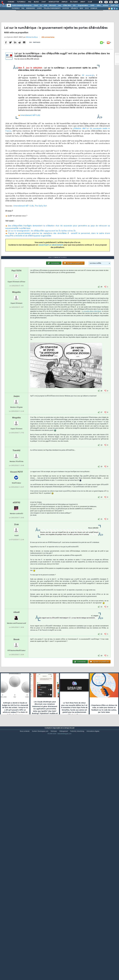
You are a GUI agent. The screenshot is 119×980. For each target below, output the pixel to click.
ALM (45, 6)
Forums (11, 2)
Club (90, 2)
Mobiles (106, 6)
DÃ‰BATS (74, 8)
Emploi (64, 2)
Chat (44, 2)
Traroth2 (17, 547)
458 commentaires (48, 69)
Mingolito (16, 388)
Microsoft (52, 6)
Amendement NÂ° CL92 (24, 238)
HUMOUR (94, 8)
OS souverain (88, 107)
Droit (83, 2)
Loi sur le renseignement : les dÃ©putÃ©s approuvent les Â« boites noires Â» (42, 263)
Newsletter (54, 2)
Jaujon (17, 492)
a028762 (16, 599)
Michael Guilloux (32, 69)
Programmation (83, 6)
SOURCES (66, 8)
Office (99, 6)
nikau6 (16, 709)
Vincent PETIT (16, 568)
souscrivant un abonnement (51, 277)
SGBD (92, 6)
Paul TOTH (17, 367)
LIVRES (39, 8)
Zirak (16, 621)
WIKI (81, 8)
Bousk (16, 736)
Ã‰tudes (74, 2)
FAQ (30, 2)
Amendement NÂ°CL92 (30, 147)
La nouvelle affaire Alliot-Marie (91, 408)
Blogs (36, 2)
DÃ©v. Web (67, 6)
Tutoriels (21, 2)
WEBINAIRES (31, 8)
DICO (87, 8)
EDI (74, 6)
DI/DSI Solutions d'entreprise (22, 6)
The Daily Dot (41, 238)
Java (59, 6)
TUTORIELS (16, 8)
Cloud (36, 6)
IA (41, 6)
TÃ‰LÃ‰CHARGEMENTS (52, 8)
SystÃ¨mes (114, 6)
